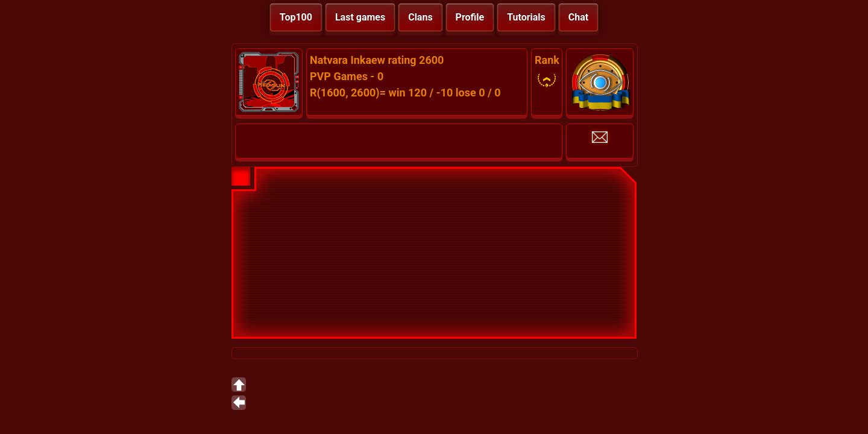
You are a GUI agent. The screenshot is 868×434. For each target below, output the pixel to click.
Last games (360, 17)
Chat (578, 17)
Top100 (296, 17)
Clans (420, 17)
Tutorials (526, 17)
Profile (470, 17)
